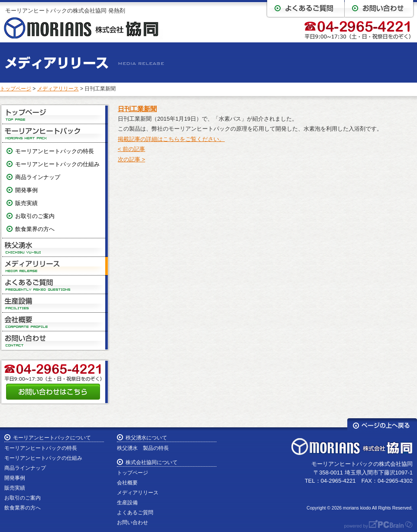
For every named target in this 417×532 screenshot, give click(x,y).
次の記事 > (131, 159)
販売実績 (26, 203)
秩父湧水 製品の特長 (143, 448)
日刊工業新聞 (137, 109)
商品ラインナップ (38, 177)
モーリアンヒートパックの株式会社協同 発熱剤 (65, 11)
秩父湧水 (55, 248)
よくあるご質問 (55, 285)
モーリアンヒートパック (55, 133)
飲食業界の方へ (35, 229)
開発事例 (26, 190)
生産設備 (55, 303)
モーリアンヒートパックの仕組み (57, 164)
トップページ (16, 89)
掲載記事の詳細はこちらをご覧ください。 (171, 139)
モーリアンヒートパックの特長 (55, 151)
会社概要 (55, 322)
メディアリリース (58, 89)
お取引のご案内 (35, 216)
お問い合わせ (55, 340)
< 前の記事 (131, 149)
